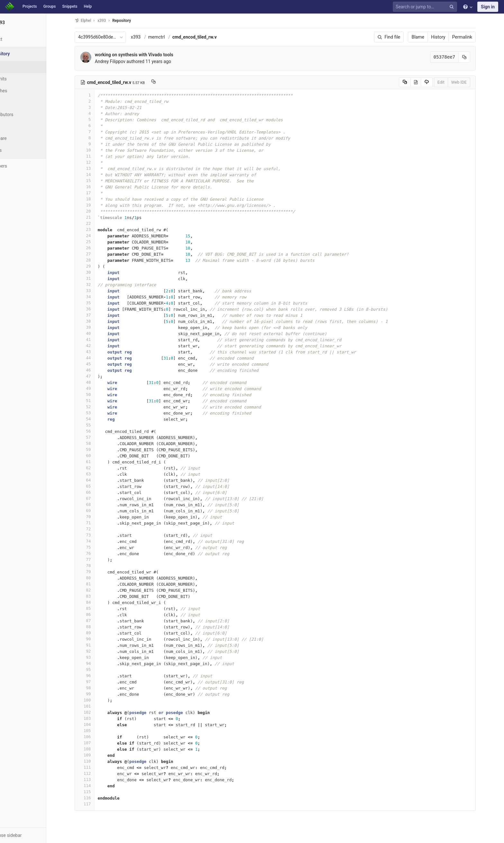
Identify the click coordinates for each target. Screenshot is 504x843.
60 (97, 456)
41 (97, 339)
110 (97, 761)
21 (97, 217)
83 (97, 596)
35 (97, 303)
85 (97, 608)
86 (97, 614)
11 (97, 156)
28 (97, 260)
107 (97, 743)
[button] (35, 835)
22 (97, 223)
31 (97, 278)
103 (97, 718)
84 (97, 602)
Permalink (474, 37)
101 (97, 706)
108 (97, 749)
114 (97, 786)
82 (97, 590)
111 (97, 767)
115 (97, 792)
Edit (453, 82)
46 (97, 370)
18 (97, 199)
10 (97, 150)
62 (97, 468)
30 (97, 272)
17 (97, 193)
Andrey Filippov (122, 61)
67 (97, 498)
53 (97, 413)
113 (97, 779)
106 (97, 737)
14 (97, 174)
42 (97, 346)
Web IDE (471, 82)
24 (97, 236)
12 (97, 162)
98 (97, 688)
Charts (19, 150)
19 (97, 205)
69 (97, 511)
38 (97, 321)
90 (97, 639)
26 (97, 248)
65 (97, 486)
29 (97, 266)
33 (97, 291)
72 (97, 529)
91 (97, 645)
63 (97, 474)
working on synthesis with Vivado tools (146, 55)
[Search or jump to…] (426, 7)
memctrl (169, 37)
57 (97, 437)
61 (97, 462)
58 (97, 443)
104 (97, 724)
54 (97, 419)
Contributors (25, 115)
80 (97, 578)
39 (97, 327)
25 (97, 242)
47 (97, 376)
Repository (134, 21)
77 (97, 559)
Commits (22, 79)
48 (97, 382)
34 (97, 297)
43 (97, 352)
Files (18, 67)
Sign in (488, 7)
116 (97, 798)
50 (97, 394)
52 (97, 407)
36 (97, 309)
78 (97, 566)
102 (97, 712)
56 (97, 431)
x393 (148, 37)
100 (97, 700)
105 (97, 731)
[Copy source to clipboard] (417, 82)
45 (97, 364)
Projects (30, 6)
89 (97, 633)
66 (97, 492)
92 (97, 651)
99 (97, 694)
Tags (18, 103)
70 (97, 517)
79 (97, 572)
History (450, 37)
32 (97, 284)
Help (88, 6)
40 (97, 333)
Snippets (70, 6)
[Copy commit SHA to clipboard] (477, 57)
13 (97, 168)
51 (97, 401)
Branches (22, 91)
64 (97, 480)
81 (97, 584)
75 (97, 547)
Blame (430, 37)
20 (97, 211)
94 (97, 663)
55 (97, 425)
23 (97, 229)
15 (97, 181)
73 (97, 535)
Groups (50, 6)
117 (97, 804)
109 (97, 755)
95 (97, 669)
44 (97, 358)
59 (97, 449)
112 (97, 773)
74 (97, 541)
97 (97, 682)
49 (97, 388)
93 (97, 657)
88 (97, 627)
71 (97, 523)
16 (97, 187)
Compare (22, 138)
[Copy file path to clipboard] (166, 82)
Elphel (95, 20)
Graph (19, 126)
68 (97, 504)
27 (97, 254)
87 (97, 621)
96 (97, 676)
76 (97, 553)
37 (97, 315)
